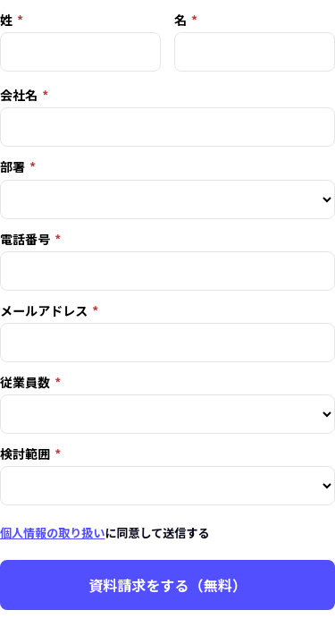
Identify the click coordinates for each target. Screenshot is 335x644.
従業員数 (25, 382)
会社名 (19, 95)
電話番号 (25, 239)
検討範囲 (25, 453)
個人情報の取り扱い (52, 533)
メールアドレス (44, 310)
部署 (13, 166)
